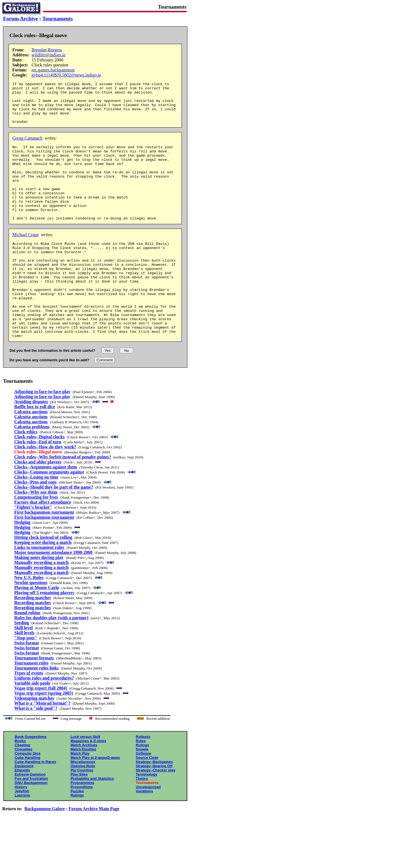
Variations (144, 834)
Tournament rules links (36, 711)
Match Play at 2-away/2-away (95, 800)
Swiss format (27, 686)
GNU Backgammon (31, 825)
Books (20, 784)
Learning (22, 838)
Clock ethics (26, 474)
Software (143, 796)
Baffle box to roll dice (35, 449)
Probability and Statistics (92, 821)
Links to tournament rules (39, 590)
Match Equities (83, 792)
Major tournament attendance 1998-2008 (53, 595)
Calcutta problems (32, 469)
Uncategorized (148, 830)
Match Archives (84, 788)
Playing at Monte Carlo (37, 630)
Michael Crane (26, 258)
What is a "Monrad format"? (42, 746)
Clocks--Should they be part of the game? (54, 530)
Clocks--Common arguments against (49, 515)
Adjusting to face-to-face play (42, 434)
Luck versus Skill (85, 779)
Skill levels (24, 675)
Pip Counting (82, 813)
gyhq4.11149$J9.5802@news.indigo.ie (66, 75)
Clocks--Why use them (36, 535)
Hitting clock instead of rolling (43, 580)
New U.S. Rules (29, 620)
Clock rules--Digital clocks (39, 480)
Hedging (22, 565)
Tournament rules (31, 706)
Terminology (146, 817)
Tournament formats (34, 701)
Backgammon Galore (45, 851)
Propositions (82, 830)
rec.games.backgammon (53, 70)
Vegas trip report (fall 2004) (41, 731)
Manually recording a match (41, 605)
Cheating (22, 788)
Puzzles (77, 834)
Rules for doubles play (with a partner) (51, 660)
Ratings (77, 838)
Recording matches (33, 640)
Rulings (142, 788)
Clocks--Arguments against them (46, 510)
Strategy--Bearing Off (154, 809)
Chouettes (23, 792)
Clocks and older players (38, 505)
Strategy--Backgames (154, 804)
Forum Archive (21, 19)
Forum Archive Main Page (94, 851)
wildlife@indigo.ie (48, 55)
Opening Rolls (83, 809)
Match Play (80, 796)
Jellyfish (22, 834)
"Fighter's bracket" (33, 550)
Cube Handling (27, 800)
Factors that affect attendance (43, 545)
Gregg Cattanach (27, 146)
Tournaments (58, 19)
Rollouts (143, 779)
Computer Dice (27, 796)
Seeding (22, 665)
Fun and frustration (31, 821)
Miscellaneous (83, 804)
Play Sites (79, 817)
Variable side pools (32, 726)
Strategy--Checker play (155, 813)
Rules (141, 784)
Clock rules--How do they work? (45, 490)
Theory (142, 821)
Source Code (147, 800)
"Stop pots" (26, 681)
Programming (82, 825)
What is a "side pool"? (36, 751)
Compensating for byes (36, 540)
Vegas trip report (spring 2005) (44, 736)
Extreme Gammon (30, 817)
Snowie (142, 792)
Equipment (24, 809)
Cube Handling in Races (35, 804)
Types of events (29, 716)
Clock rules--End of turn (38, 485)
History (21, 830)
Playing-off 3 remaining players (44, 635)
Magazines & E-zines (88, 784)
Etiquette (22, 813)
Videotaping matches (34, 741)
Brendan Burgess (47, 50)
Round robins (27, 655)
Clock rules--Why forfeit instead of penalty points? (63, 500)
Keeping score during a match (43, 585)
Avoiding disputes (31, 444)
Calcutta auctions (31, 454)
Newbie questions (31, 625)
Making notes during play (39, 600)
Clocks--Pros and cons (35, 525)
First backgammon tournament (44, 555)
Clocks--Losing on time (36, 520)
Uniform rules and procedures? (44, 721)
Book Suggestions (30, 779)
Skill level (23, 670)
